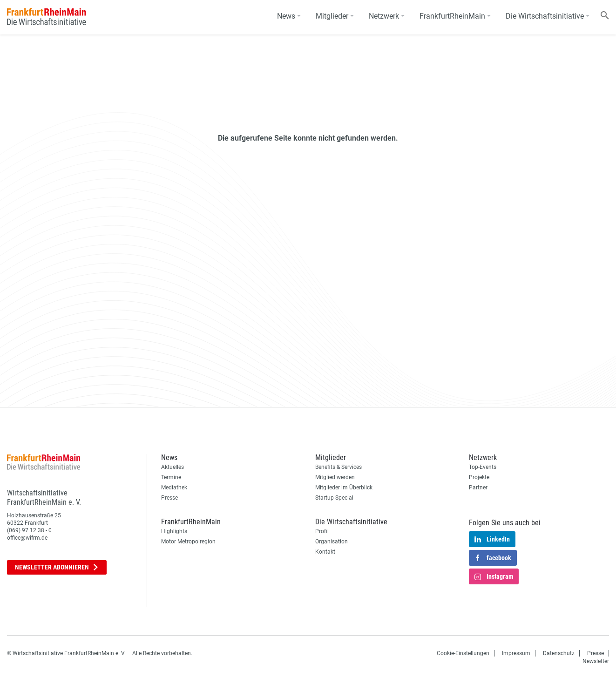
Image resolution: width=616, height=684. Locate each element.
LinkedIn (492, 540)
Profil (322, 531)
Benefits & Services (338, 467)
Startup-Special (334, 498)
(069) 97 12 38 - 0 (29, 530)
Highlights (174, 531)
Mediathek (174, 488)
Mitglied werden (335, 477)
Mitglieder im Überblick (344, 488)
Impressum (516, 653)
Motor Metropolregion (188, 542)
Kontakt (325, 552)
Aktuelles (173, 467)
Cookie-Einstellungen (463, 653)
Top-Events (483, 467)
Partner (478, 488)
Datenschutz (559, 653)
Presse (169, 498)
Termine (171, 477)
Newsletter (57, 567)
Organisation (332, 542)
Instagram (494, 577)
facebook (493, 558)
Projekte (479, 477)
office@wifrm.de (27, 538)
